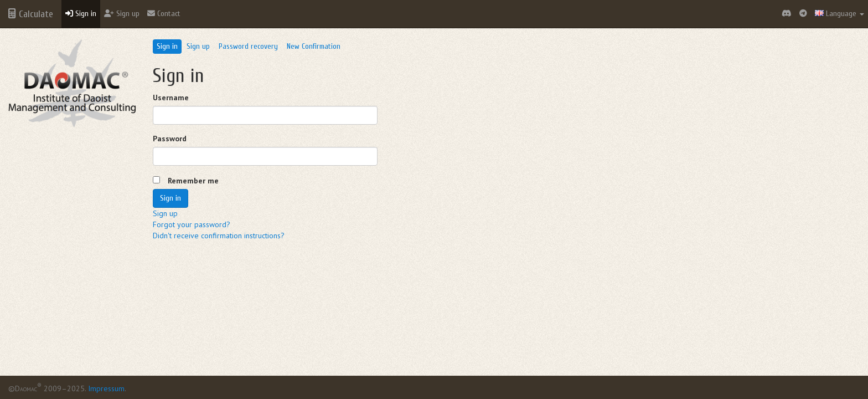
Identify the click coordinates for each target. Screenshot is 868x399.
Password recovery (248, 46)
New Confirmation (314, 46)
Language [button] (839, 14)
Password (170, 139)
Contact (164, 14)
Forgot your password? (192, 224)
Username (171, 98)
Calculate (31, 14)
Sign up (122, 14)
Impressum (106, 388)
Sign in (81, 14)
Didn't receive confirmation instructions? (219, 236)
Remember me (193, 181)
